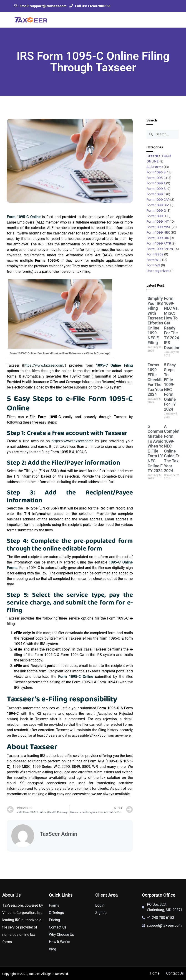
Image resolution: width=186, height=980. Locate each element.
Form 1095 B (156, 172)
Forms (54, 905)
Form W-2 (154, 260)
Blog (53, 949)
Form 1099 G (156, 210)
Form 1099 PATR (159, 243)
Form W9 (153, 265)
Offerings (56, 913)
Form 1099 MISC (159, 227)
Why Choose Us (61, 935)
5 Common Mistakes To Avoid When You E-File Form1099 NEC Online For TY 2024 (157, 449)
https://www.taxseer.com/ (44, 365)
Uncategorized (158, 271)
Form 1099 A (156, 183)
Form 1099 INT (158, 221)
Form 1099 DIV (158, 205)
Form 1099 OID (158, 238)
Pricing (54, 920)
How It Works (59, 942)
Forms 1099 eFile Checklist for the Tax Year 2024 (156, 380)
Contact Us (58, 927)
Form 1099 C (156, 194)
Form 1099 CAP (158, 199)
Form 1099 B (156, 189)
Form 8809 (155, 254)
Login (100, 905)
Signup (101, 913)
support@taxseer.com (48, 6)
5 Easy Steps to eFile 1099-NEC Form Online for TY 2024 (170, 387)
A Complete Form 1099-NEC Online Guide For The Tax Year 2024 (173, 449)
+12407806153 (99, 6)
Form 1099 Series (160, 249)
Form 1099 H (156, 216)
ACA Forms (155, 167)
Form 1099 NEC (158, 232)
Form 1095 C (156, 178)
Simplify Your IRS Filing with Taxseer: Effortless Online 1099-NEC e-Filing (156, 320)
